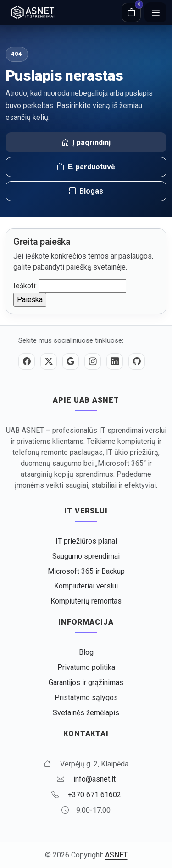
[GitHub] (137, 361)
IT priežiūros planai (86, 541)
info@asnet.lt (94, 779)
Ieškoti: (25, 286)
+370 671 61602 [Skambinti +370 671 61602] (94, 795)
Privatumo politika (86, 667)
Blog (86, 652)
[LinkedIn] (115, 361)
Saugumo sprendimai (86, 556)
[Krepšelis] (131, 12)
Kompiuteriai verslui (86, 586)
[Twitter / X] (49, 361)
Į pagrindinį (86, 143)
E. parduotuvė (86, 167)
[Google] (71, 361)
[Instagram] (93, 361)
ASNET (116, 855)
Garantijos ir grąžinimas (86, 682)
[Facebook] (27, 361)
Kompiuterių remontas (86, 601)
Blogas (86, 191)
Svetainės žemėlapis (86, 713)
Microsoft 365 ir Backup (86, 571)
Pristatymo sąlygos (86, 698)
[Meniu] (155, 12)
